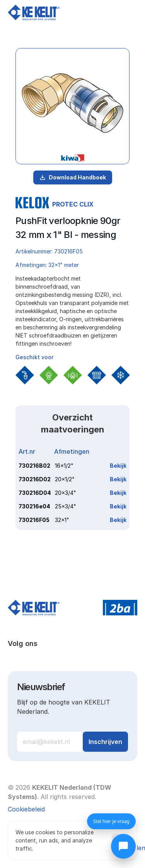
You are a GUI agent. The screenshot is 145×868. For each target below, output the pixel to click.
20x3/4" (66, 493)
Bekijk (118, 466)
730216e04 (34, 506)
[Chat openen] (123, 846)
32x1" (62, 520)
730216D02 (35, 479)
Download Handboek (73, 177)
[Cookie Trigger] (26, 809)
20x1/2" (65, 479)
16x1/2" (64, 466)
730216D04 (35, 493)
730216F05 (34, 520)
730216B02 (34, 466)
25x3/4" (66, 506)
